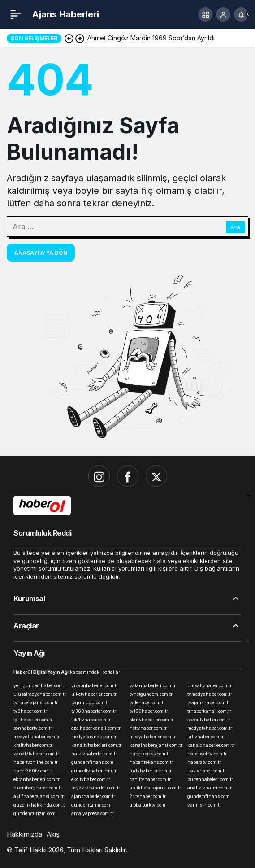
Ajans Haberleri (65, 14)
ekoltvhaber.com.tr (91, 779)
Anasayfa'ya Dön (41, 253)
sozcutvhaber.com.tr (209, 720)
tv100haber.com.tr (149, 711)
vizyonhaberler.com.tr (95, 685)
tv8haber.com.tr (30, 711)
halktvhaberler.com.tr (94, 754)
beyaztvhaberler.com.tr (96, 788)
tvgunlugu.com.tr (90, 702)
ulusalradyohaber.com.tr (40, 694)
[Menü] (16, 14)
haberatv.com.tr (204, 762)
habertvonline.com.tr (36, 762)
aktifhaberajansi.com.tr (39, 796)
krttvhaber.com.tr (205, 737)
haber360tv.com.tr (33, 771)
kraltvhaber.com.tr (33, 745)
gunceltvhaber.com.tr (94, 771)
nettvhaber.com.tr (148, 728)
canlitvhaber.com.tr (150, 779)
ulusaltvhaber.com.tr (210, 685)
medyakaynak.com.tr (94, 737)
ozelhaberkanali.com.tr (96, 728)
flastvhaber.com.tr (207, 771)
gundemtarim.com (91, 805)
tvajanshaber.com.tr (209, 702)
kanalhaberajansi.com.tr (156, 745)
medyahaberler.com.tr (153, 737)
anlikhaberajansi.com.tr (155, 788)
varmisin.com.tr (204, 805)
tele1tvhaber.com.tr (91, 720)
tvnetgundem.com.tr (151, 694)
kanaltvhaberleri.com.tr (96, 745)
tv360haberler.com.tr (94, 711)
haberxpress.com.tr (150, 754)
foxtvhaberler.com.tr (151, 771)
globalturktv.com (147, 805)
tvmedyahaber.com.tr (210, 694)
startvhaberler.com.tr (151, 720)
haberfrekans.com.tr (151, 762)
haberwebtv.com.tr (207, 754)
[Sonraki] (80, 38)
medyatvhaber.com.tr (210, 728)
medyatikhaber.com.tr (37, 737)
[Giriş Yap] (223, 14)
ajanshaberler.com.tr (93, 796)
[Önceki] (69, 38)
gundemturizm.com (35, 813)
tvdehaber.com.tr (147, 702)
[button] (205, 14)
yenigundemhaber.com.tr (40, 685)
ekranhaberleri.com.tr (37, 779)
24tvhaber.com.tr (148, 796)
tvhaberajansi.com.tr (36, 702)
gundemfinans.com (92, 762)
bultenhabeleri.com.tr (210, 779)
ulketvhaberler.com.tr (94, 694)
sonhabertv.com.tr (33, 728)
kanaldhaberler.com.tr (211, 745)
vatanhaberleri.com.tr (153, 685)
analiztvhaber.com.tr (210, 788)
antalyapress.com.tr (92, 813)
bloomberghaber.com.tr (38, 788)
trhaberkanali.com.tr (209, 711)
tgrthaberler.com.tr (33, 720)
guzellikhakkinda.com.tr (40, 805)
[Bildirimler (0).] (241, 14)
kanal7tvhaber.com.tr (36, 754)
